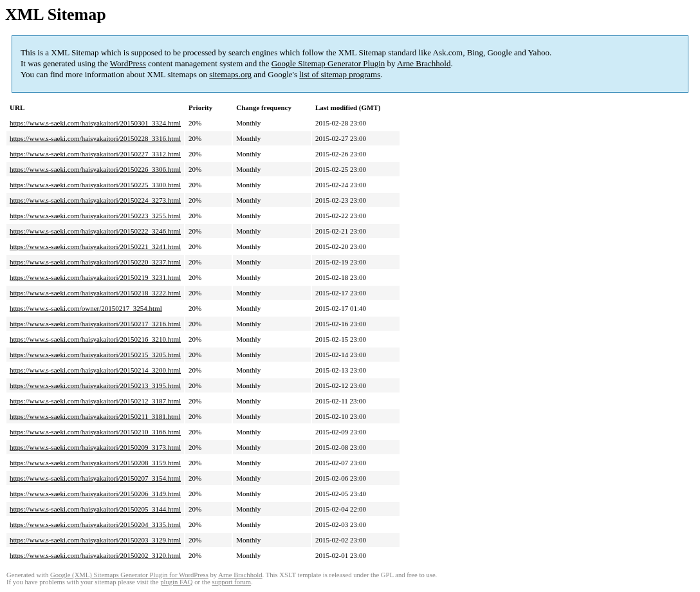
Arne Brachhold (424, 63)
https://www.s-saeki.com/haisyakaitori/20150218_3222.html (95, 293)
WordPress (128, 63)
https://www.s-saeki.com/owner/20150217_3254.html (86, 308)
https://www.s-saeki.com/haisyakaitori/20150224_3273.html (95, 200)
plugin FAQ (176, 582)
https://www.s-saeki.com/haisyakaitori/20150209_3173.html (95, 447)
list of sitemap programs (340, 74)
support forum (231, 582)
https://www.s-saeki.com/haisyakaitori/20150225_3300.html (95, 185)
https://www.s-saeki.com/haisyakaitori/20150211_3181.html (95, 416)
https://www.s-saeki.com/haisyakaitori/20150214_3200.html (95, 370)
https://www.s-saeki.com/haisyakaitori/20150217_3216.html (95, 324)
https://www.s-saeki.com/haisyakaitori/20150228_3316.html (95, 138)
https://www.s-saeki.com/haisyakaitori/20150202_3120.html (95, 555)
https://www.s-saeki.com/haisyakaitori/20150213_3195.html (95, 385)
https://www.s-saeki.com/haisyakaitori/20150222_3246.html (95, 231)
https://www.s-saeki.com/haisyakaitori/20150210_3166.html (95, 432)
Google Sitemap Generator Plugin (328, 63)
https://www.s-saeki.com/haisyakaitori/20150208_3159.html (95, 463)
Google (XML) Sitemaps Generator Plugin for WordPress (129, 575)
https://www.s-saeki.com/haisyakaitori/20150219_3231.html (95, 277)
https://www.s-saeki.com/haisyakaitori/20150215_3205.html (95, 355)
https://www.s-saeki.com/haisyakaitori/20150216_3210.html (95, 339)
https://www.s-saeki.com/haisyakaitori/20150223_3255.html (95, 216)
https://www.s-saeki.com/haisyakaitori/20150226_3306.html (95, 169)
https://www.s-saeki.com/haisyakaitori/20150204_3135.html (95, 524)
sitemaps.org (230, 74)
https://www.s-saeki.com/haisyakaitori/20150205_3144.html (95, 509)
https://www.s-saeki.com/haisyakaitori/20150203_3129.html (95, 540)
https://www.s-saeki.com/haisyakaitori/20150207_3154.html (95, 478)
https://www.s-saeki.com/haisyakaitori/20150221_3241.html (95, 246)
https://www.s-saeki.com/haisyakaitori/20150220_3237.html (95, 262)
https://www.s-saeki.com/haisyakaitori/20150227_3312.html (95, 154)
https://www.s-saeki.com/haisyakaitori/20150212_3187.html (95, 401)
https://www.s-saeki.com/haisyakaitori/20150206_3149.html (95, 494)
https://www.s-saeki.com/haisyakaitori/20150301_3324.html (95, 123)
